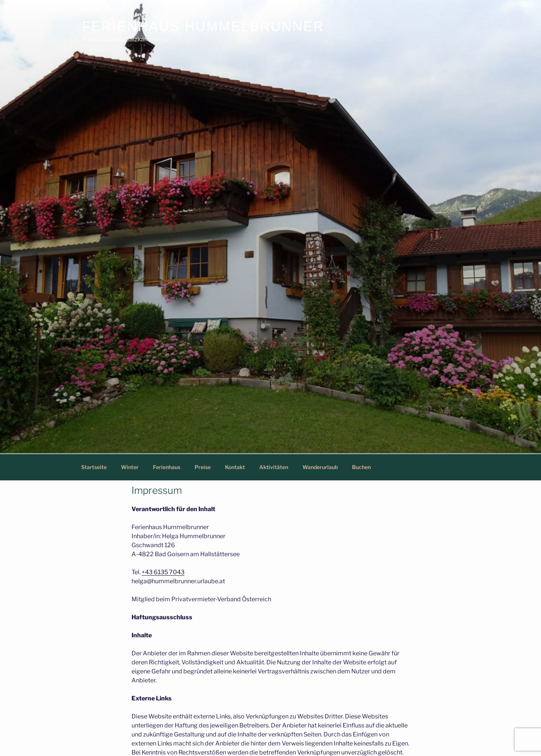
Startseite (94, 467)
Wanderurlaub (320, 467)
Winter (130, 467)
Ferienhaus (167, 467)
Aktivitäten (274, 467)
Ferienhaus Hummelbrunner (203, 26)
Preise (203, 467)
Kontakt (235, 467)
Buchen (361, 467)
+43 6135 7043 (163, 572)
